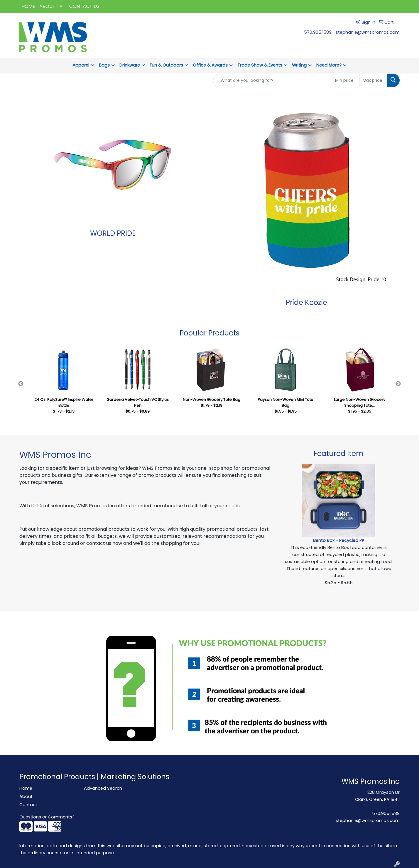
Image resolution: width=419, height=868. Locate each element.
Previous (21, 384)
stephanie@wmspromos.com (368, 32)
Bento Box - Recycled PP (339, 540)
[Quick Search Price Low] (346, 80)
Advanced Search (103, 788)
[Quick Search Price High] (373, 80)
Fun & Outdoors (166, 65)
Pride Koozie (306, 302)
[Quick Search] (273, 80)
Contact (28, 805)
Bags (104, 65)
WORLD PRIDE (113, 233)
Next (398, 384)
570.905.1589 (318, 32)
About (26, 796)
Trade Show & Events (260, 65)
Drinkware (130, 65)
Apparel (81, 65)
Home (26, 788)
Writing (299, 65)
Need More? (329, 65)
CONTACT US (84, 6)
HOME (28, 6)
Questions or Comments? (47, 817)
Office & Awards (210, 65)
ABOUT (47, 6)
